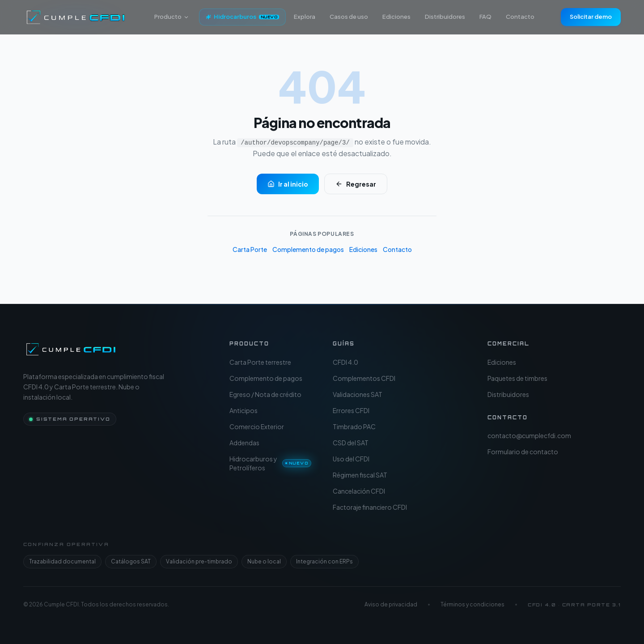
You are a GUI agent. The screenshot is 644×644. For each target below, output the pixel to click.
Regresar (356, 184)
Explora (305, 17)
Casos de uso (349, 17)
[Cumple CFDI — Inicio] (71, 349)
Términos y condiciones (472, 604)
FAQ (485, 17)
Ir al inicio (288, 184)
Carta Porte (250, 249)
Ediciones (396, 17)
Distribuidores (445, 17)
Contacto (520, 17)
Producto (172, 17)
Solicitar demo (591, 17)
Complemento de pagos (308, 249)
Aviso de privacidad (391, 604)
